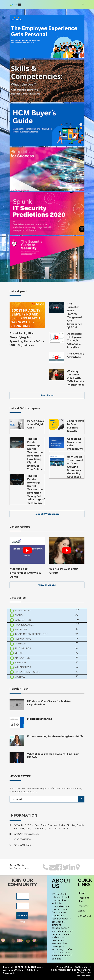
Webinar (20, 662)
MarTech (20, 644)
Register (83, 906)
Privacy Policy (64, 967)
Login (81, 911)
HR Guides (20, 629)
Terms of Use (84, 899)
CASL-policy (82, 967)
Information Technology (31, 634)
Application (23, 610)
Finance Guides (24, 625)
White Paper (22, 667)
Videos (19, 653)
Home (82, 893)
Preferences (84, 976)
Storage (20, 677)
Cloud (18, 615)
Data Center (22, 620)
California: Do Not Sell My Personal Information (71, 971)
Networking (22, 639)
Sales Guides (22, 648)
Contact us (85, 915)
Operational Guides (27, 672)
